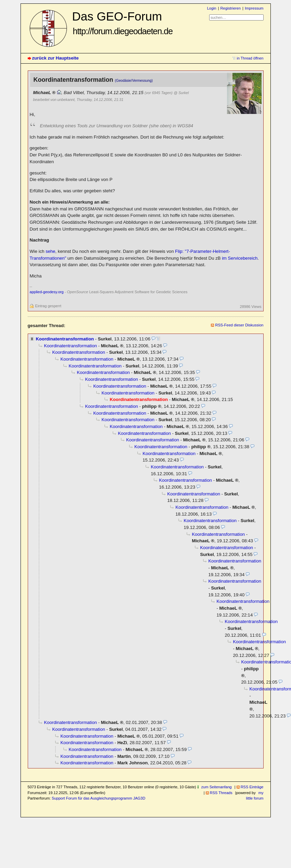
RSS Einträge (252, 787)
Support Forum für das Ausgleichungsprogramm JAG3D (98, 798)
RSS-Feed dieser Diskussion (239, 325)
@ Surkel (181, 93)
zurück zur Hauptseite (55, 58)
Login (212, 8)
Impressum (254, 8)
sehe (50, 251)
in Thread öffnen (250, 58)
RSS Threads (221, 793)
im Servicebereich (240, 258)
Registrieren (231, 8)
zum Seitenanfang (217, 787)
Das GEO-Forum (123, 23)
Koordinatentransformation (65, 339)
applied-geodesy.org (47, 292)
